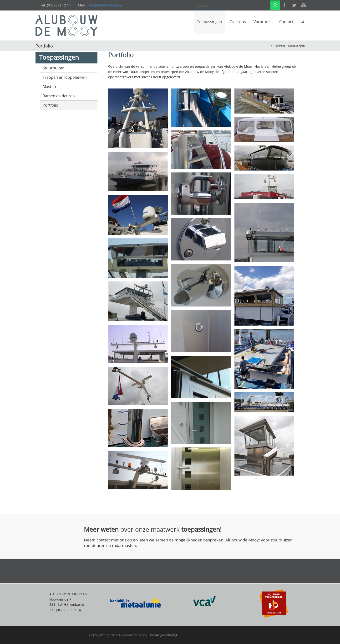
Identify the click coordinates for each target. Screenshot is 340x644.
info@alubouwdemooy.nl (107, 5)
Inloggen (204, 5)
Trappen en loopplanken (65, 77)
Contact (286, 22)
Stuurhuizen (54, 68)
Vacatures (263, 22)
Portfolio (51, 105)
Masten (49, 87)
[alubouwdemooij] (66, 25)
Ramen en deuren (59, 96)
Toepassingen (210, 22)
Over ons (238, 22)
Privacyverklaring (164, 635)
